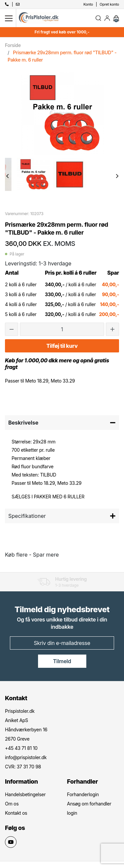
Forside (13, 45)
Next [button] (117, 176)
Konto (88, 4)
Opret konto (109, 4)
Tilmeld (62, 661)
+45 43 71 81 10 (21, 748)
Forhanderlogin (83, 794)
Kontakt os (16, 813)
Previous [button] (7, 176)
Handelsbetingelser (25, 794)
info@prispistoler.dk (26, 757)
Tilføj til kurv (62, 346)
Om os (12, 804)
